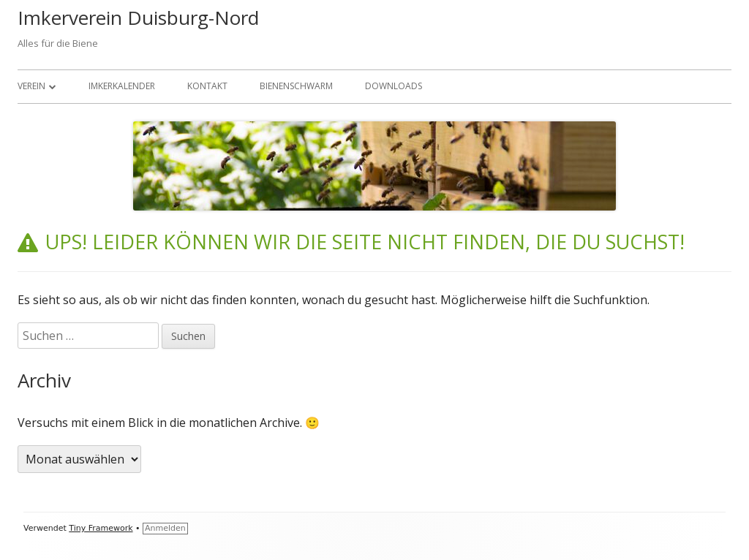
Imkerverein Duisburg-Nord (138, 18)
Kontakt (207, 86)
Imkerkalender (122, 86)
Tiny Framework (101, 528)
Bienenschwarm (296, 86)
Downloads (394, 86)
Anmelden (165, 528)
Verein (31, 86)
